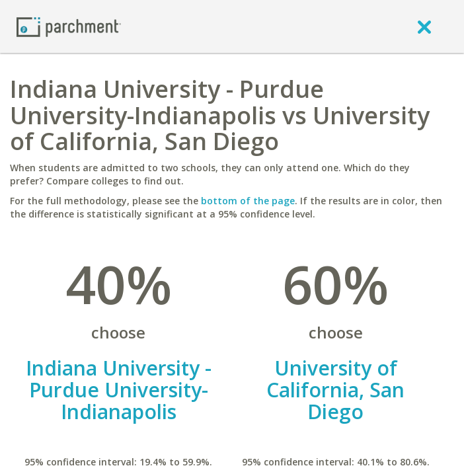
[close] (424, 26)
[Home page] (69, 26)
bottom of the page (248, 201)
